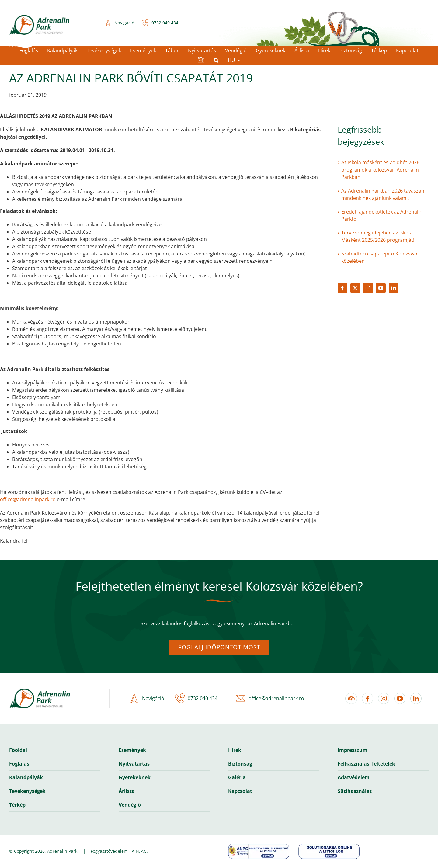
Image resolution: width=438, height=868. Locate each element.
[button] (216, 60)
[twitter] (355, 288)
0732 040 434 (165, 23)
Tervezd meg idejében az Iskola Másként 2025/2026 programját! (378, 236)
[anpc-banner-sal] (259, 846)
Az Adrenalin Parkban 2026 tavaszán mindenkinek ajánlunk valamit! (383, 194)
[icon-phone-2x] (144, 23)
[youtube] (381, 288)
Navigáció (124, 23)
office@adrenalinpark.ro (28, 499)
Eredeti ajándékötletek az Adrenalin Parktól (382, 215)
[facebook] (342, 288)
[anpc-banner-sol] (329, 846)
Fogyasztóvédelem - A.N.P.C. (119, 851)
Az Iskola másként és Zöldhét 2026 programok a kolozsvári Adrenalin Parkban (380, 170)
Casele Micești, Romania (219, 23)
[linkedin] (394, 288)
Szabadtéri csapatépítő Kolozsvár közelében (380, 257)
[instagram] (368, 288)
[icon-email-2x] (239, 698)
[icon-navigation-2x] (106, 23)
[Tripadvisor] (351, 698)
